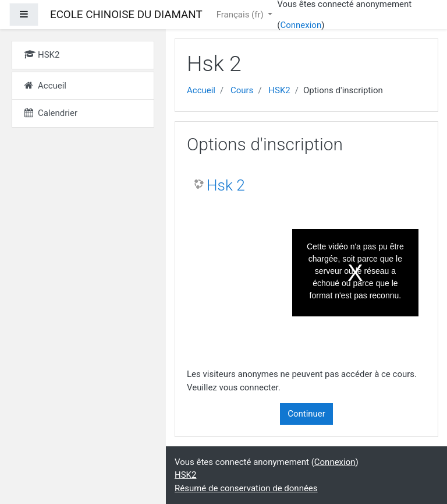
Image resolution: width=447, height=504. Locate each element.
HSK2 (279, 90)
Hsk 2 (226, 185)
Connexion (301, 25)
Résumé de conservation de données (246, 488)
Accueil (201, 90)
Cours (242, 90)
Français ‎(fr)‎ (241, 15)
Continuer (306, 414)
